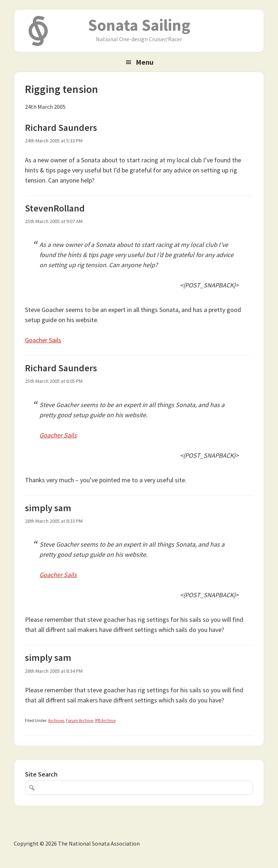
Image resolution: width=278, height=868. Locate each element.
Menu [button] (145, 62)
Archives (56, 720)
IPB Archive (105, 720)
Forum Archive (79, 720)
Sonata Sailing (139, 25)
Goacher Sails (43, 340)
